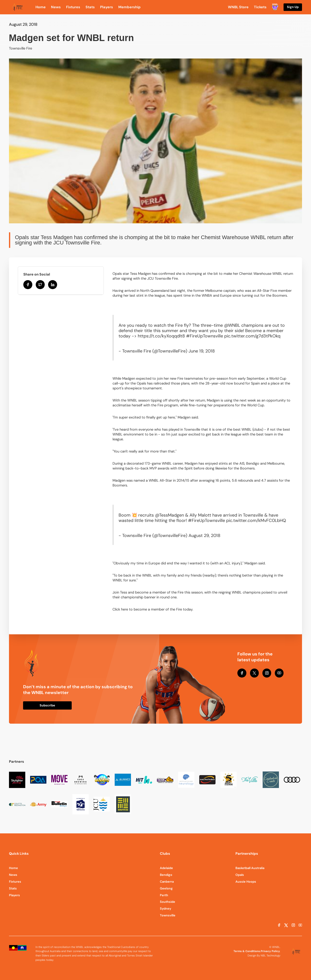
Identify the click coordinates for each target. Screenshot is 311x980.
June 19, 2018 (202, 351)
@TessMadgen (169, 515)
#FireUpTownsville (205, 336)
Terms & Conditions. (247, 951)
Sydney (166, 909)
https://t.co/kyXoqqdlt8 (161, 336)
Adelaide (166, 868)
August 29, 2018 (204, 536)
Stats (13, 888)
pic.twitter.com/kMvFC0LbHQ (256, 520)
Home (13, 868)
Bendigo (166, 875)
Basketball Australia (250, 868)
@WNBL (232, 325)
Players (14, 895)
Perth (164, 895)
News (13, 875)
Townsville (168, 915)
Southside (168, 902)
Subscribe (47, 705)
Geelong (166, 888)
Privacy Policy (270, 951)
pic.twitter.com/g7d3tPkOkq (252, 336)
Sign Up (293, 7)
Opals (240, 875)
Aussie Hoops (246, 882)
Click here (120, 609)
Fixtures (15, 882)
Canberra (167, 882)
